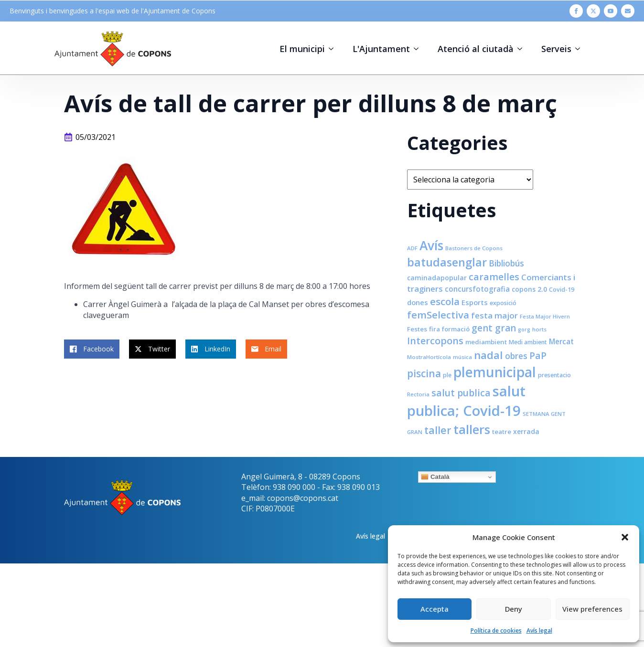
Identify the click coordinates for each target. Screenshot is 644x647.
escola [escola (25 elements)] (445, 301)
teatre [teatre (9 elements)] (502, 432)
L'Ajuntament (381, 49)
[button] (625, 537)
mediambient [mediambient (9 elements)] (486, 342)
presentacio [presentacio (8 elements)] (554, 375)
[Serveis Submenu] (580, 49)
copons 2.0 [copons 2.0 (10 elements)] (529, 289)
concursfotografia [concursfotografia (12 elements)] (477, 289)
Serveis (556, 49)
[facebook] (576, 11)
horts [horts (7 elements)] (539, 329)
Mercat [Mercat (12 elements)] (561, 341)
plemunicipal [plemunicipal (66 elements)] (495, 372)
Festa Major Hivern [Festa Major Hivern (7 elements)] (545, 316)
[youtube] (611, 11)
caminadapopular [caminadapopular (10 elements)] (437, 278)
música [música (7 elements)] (462, 357)
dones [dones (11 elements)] (418, 302)
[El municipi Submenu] (334, 49)
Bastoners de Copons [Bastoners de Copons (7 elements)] (474, 248)
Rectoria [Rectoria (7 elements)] (418, 394)
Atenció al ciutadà (476, 49)
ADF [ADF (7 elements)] (412, 248)
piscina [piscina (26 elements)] (424, 373)
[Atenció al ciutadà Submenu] (523, 49)
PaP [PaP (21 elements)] (538, 355)
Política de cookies (496, 631)
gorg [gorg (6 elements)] (524, 329)
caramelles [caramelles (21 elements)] (494, 277)
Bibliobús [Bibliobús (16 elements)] (506, 263)
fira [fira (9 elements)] (435, 329)
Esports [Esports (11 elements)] (475, 302)
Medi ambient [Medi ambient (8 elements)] (528, 342)
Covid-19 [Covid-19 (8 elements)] (562, 290)
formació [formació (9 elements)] (456, 329)
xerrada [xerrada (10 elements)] (526, 431)
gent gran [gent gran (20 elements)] (494, 328)
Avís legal (539, 631)
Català (435, 477)
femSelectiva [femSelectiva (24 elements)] (438, 315)
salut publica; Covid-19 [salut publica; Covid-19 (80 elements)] (466, 401)
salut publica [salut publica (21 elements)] (461, 393)
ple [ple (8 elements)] (447, 375)
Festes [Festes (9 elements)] (417, 329)
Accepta (435, 609)
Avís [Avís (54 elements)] (431, 245)
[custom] (628, 11)
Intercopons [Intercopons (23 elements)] (435, 341)
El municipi (302, 49)
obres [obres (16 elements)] (516, 356)
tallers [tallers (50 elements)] (472, 429)
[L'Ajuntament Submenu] (419, 49)
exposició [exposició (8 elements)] (503, 303)
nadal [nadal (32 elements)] (488, 355)
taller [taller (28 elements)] (438, 430)
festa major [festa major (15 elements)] (494, 315)
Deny (514, 609)
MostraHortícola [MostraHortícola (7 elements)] (429, 357)
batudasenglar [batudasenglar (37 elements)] (447, 262)
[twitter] (593, 11)
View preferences (592, 609)
